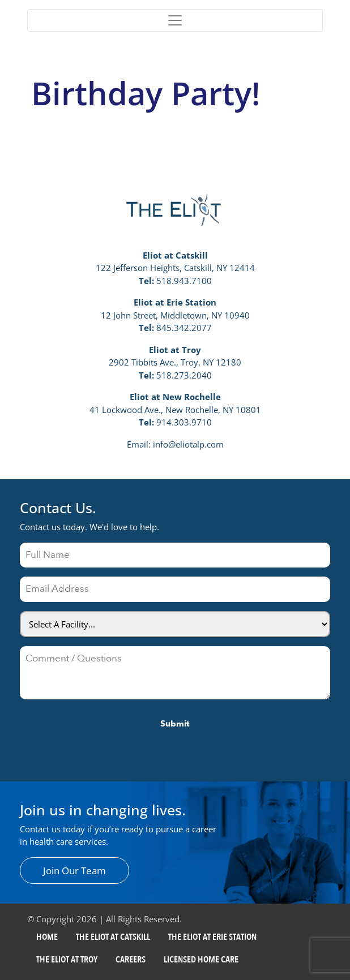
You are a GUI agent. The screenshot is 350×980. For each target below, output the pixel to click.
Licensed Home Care (201, 960)
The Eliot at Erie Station (212, 937)
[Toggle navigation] (175, 20)
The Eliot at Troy (67, 960)
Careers (131, 960)
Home (47, 937)
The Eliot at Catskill (113, 937)
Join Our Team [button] (74, 871)
